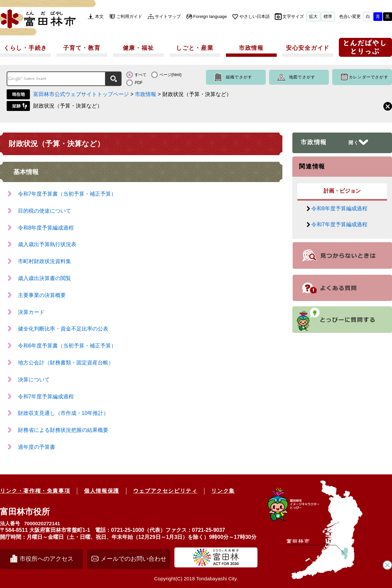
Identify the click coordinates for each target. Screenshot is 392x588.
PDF (139, 83)
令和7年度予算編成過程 (46, 396)
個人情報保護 (102, 491)
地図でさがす (302, 77)
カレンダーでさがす (369, 77)
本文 (99, 16)
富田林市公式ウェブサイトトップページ (81, 94)
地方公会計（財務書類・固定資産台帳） (66, 363)
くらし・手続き (25, 48)
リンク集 (223, 491)
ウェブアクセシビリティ (165, 491)
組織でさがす (239, 77)
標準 (328, 16)
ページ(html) (171, 75)
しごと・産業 (195, 48)
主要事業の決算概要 (42, 295)
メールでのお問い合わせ (134, 559)
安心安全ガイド (308, 48)
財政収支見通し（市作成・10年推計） (63, 413)
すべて (141, 75)
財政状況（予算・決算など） (68, 106)
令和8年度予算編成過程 (46, 228)
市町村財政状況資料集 (45, 261)
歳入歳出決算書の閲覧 (45, 278)
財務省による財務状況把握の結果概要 (63, 430)
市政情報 (251, 48)
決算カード (31, 312)
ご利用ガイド (129, 16)
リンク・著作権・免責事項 (35, 491)
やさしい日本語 (255, 16)
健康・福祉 (139, 48)
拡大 (313, 16)
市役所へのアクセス (47, 559)
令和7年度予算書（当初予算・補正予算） (67, 194)
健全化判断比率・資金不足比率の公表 (63, 329)
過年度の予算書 (37, 447)
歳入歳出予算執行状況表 (47, 244)
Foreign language (210, 16)
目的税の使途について (45, 211)
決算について (34, 380)
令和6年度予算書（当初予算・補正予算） (67, 346)
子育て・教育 (82, 48)
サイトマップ (168, 16)
